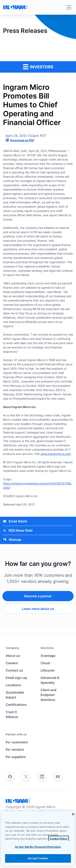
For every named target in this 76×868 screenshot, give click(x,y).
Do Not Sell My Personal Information (38, 847)
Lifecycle (47, 670)
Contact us (14, 670)
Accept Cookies (38, 858)
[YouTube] (58, 777)
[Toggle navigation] (69, 7)
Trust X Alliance (12, 714)
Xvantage (48, 656)
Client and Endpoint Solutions (48, 695)
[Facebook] (10, 777)
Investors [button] (38, 67)
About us (13, 656)
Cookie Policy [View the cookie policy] (59, 839)
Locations (13, 685)
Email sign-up (16, 678)
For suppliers (16, 757)
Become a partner (38, 596)
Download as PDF (20, 140)
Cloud (45, 663)
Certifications (16, 705)
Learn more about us (38, 609)
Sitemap (12, 540)
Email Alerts (15, 521)
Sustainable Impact (15, 695)
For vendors (15, 749)
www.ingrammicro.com (56, 454)
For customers (17, 742)
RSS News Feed (18, 530)
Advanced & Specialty (50, 680)
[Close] (73, 814)
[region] (38, 839)
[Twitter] (26, 777)
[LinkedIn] (42, 777)
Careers (12, 663)
